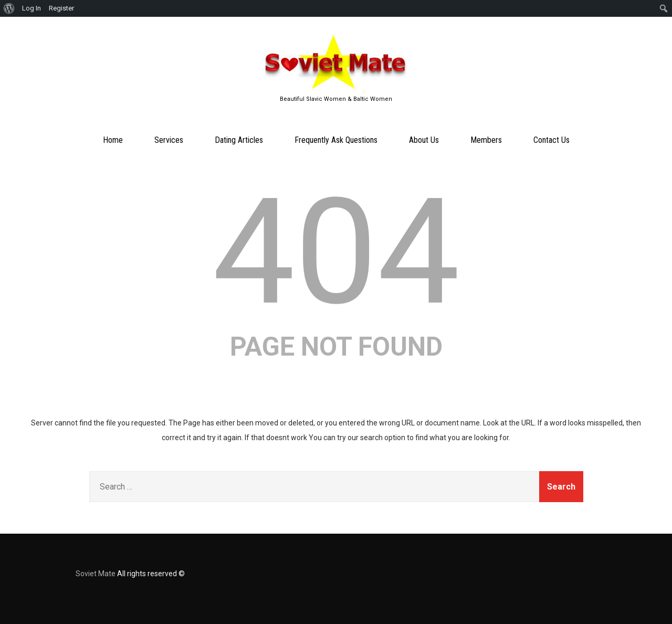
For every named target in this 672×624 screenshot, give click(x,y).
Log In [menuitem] (31, 8)
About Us (424, 140)
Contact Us (552, 140)
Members (486, 140)
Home (113, 140)
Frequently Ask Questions (336, 140)
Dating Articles (239, 140)
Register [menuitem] (61, 8)
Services (169, 140)
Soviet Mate (96, 574)
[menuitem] (9, 8)
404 (336, 252)
